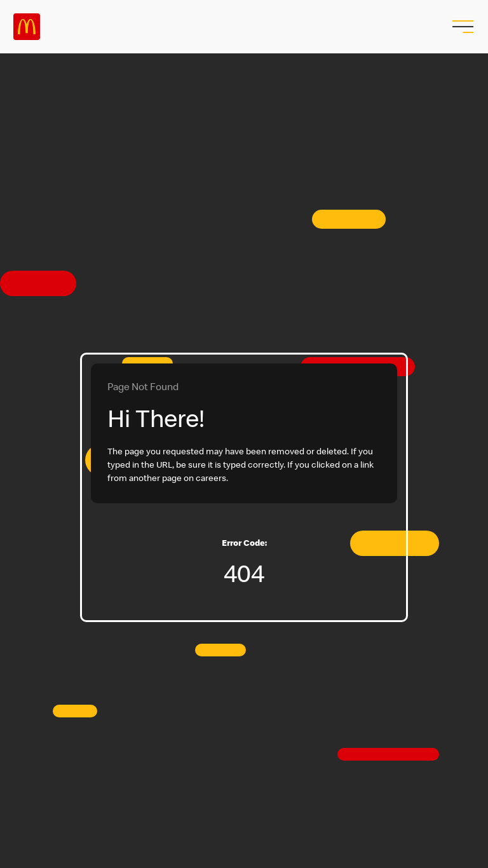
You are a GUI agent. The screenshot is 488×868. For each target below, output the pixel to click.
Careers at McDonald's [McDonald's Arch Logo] (27, 27)
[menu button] (461, 27)
